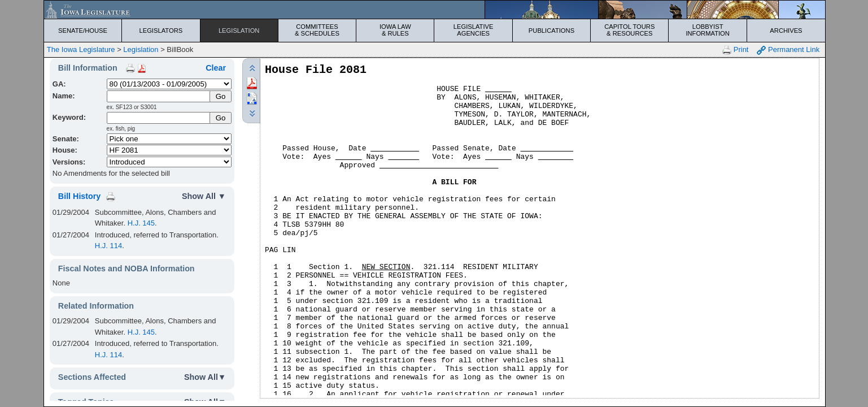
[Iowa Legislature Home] (435, 10)
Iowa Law (395, 30)
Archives (786, 31)
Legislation (239, 31)
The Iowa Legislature (81, 49)
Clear (216, 68)
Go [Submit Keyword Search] (221, 118)
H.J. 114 (108, 246)
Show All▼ (205, 377)
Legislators (161, 31)
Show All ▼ (204, 196)
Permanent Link (788, 50)
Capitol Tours (629, 30)
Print (735, 50)
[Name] (159, 96)
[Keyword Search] (159, 118)
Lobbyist (707, 30)
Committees (317, 30)
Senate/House (83, 31)
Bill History (79, 196)
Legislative (473, 30)
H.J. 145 (141, 223)
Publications (551, 31)
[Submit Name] (221, 96)
